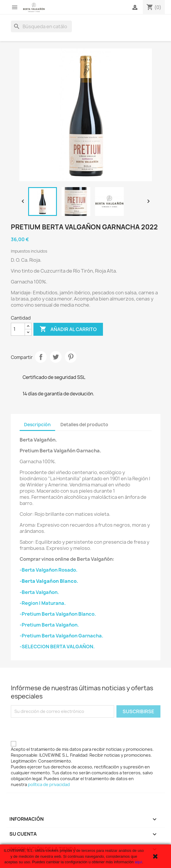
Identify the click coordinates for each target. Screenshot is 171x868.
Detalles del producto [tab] (84, 425)
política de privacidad (49, 784)
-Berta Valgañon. (39, 592)
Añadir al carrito (68, 329)
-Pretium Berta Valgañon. (49, 625)
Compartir (41, 357)
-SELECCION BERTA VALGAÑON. (57, 647)
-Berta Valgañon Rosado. (49, 570)
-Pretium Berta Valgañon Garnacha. (61, 636)
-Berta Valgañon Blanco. (49, 581)
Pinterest (71, 357)
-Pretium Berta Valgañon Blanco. (58, 614)
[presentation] (55, 729)
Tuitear (56, 357)
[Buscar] (41, 26)
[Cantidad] (18, 329)
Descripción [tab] (37, 425)
